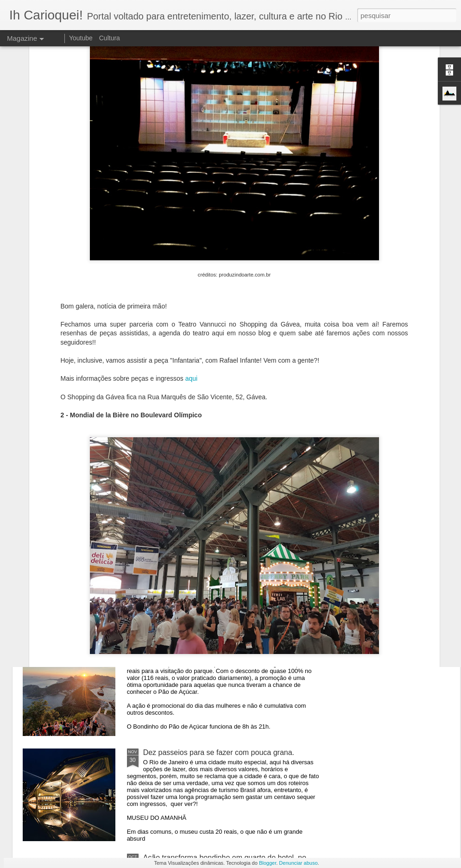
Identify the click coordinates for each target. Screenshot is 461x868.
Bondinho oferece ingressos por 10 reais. (211, 647)
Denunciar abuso (298, 863)
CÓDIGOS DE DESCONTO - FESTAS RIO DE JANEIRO (133, 437)
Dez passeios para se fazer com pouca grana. (219, 752)
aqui (191, 255)
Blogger (268, 863)
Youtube (81, 38)
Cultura (110, 38)
